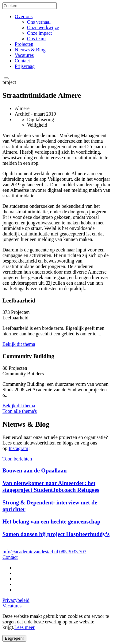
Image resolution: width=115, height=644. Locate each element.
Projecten (24, 44)
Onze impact (39, 33)
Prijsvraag (25, 66)
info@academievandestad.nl (30, 552)
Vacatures (24, 55)
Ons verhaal (39, 22)
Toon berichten (17, 459)
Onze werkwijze (43, 28)
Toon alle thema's (20, 411)
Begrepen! (14, 638)
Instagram (18, 448)
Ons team (36, 39)
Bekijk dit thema (19, 344)
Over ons (24, 16)
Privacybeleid (16, 600)
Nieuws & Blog (30, 50)
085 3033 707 (73, 552)
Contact (22, 61)
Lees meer (25, 627)
